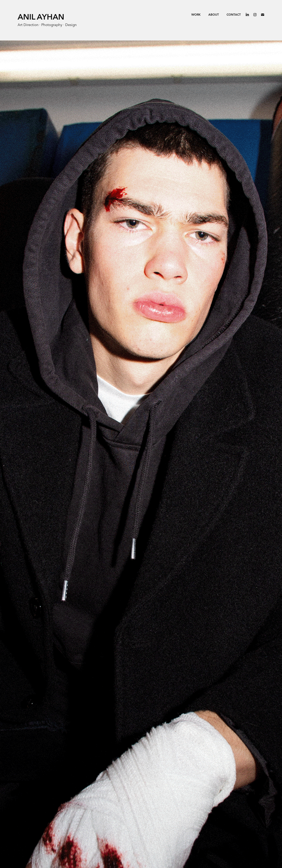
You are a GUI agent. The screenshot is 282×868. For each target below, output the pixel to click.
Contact (234, 15)
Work (196, 15)
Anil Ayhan (41, 17)
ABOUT (214, 15)
